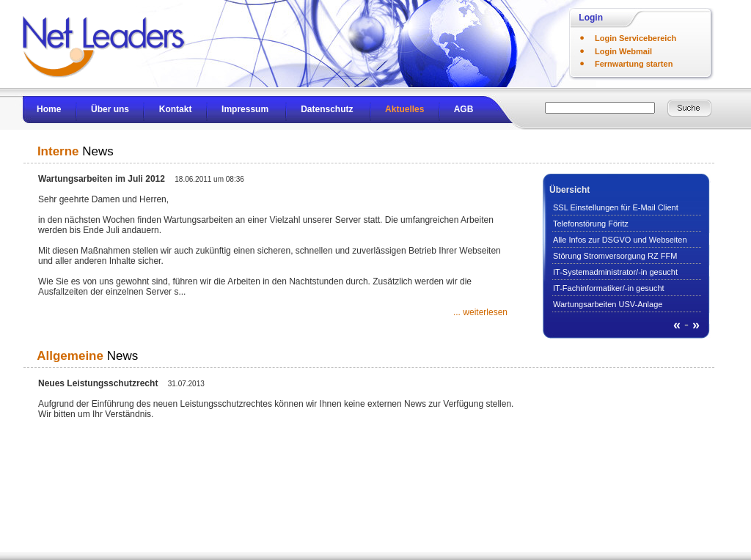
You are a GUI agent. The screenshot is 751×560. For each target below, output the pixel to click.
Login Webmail (623, 51)
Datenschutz (327, 109)
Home (49, 109)
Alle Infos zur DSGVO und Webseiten (620, 240)
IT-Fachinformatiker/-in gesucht (609, 288)
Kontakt (176, 109)
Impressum (245, 109)
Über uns (110, 109)
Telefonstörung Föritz (591, 224)
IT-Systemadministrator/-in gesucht (615, 272)
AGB (464, 109)
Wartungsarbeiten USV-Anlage (608, 304)
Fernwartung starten (634, 64)
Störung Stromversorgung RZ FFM (615, 256)
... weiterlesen (480, 312)
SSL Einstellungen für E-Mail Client (616, 207)
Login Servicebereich (635, 38)
